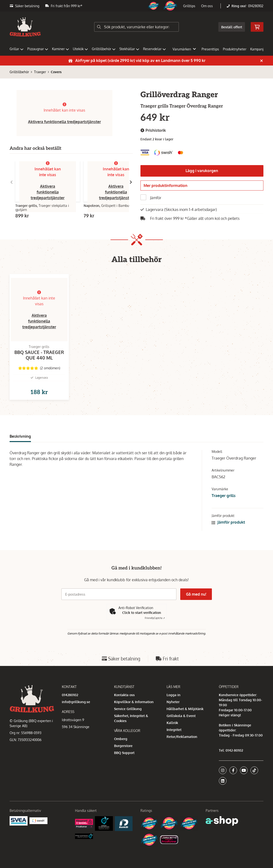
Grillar (17, 49)
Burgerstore (123, 746)
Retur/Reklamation (182, 737)
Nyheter (173, 702)
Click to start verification (142, 613)
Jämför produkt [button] (228, 530)
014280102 (256, 6)
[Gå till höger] (131, 182)
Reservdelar (154, 49)
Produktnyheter (235, 49)
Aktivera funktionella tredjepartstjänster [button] (64, 122)
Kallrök (172, 723)
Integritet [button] (174, 730)
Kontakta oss (124, 695)
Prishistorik (153, 130)
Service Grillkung (128, 709)
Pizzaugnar (38, 49)
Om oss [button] (207, 6)
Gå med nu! (196, 594)
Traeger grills (224, 503)
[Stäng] (261, 61)
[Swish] (38, 820)
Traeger (40, 72)
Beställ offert (232, 27)
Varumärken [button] (184, 49)
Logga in (174, 695)
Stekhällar (129, 49)
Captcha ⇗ (155, 618)
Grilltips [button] (189, 6)
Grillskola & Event (181, 716)
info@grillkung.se (76, 702)
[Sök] (136, 27)
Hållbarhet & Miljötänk (185, 709)
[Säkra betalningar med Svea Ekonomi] (19, 820)
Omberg (121, 739)
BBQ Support (124, 753)
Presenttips (210, 49)
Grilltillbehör (104, 49)
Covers (56, 72)
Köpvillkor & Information (134, 702)
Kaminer (61, 49)
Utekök (80, 49)
